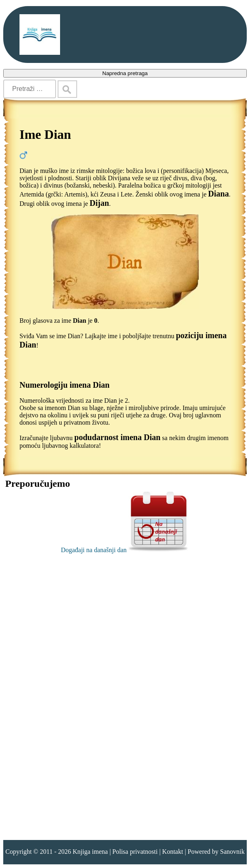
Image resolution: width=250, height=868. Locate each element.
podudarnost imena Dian (117, 437)
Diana (219, 194)
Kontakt (173, 852)
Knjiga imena (90, 852)
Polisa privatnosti (135, 852)
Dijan (99, 203)
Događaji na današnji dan (125, 550)
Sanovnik (232, 852)
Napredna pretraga (125, 73)
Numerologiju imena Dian (65, 385)
